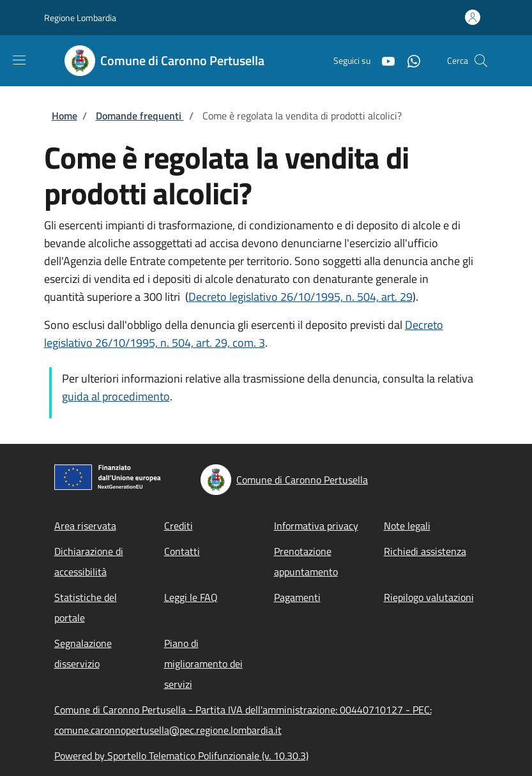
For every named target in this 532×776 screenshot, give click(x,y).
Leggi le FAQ (191, 597)
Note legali (407, 526)
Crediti (179, 526)
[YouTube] (383, 60)
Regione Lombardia (80, 18)
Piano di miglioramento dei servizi (203, 664)
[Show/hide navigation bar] (19, 60)
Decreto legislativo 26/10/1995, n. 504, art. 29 (300, 297)
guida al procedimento (116, 396)
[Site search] (481, 61)
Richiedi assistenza (425, 551)
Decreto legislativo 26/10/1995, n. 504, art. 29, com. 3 (244, 334)
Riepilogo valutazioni (429, 597)
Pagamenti (297, 597)
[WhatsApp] (409, 60)
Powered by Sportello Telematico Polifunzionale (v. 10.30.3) (181, 756)
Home (65, 116)
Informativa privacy (316, 526)
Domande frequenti (140, 116)
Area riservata (85, 526)
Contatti (182, 551)
